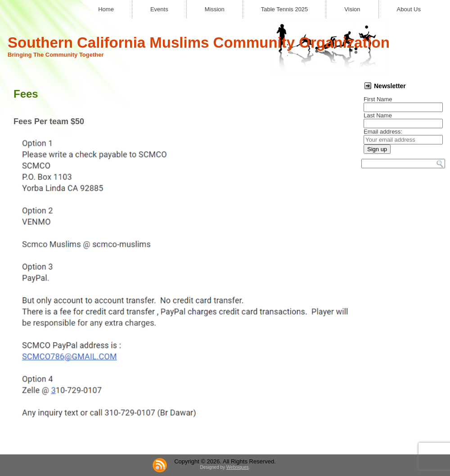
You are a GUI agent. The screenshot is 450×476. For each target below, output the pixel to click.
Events (159, 9)
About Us (409, 9)
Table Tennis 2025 (285, 9)
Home (106, 9)
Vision (352, 9)
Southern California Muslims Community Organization (199, 43)
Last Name (378, 115)
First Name (378, 99)
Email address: (383, 132)
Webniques (238, 467)
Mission (215, 9)
